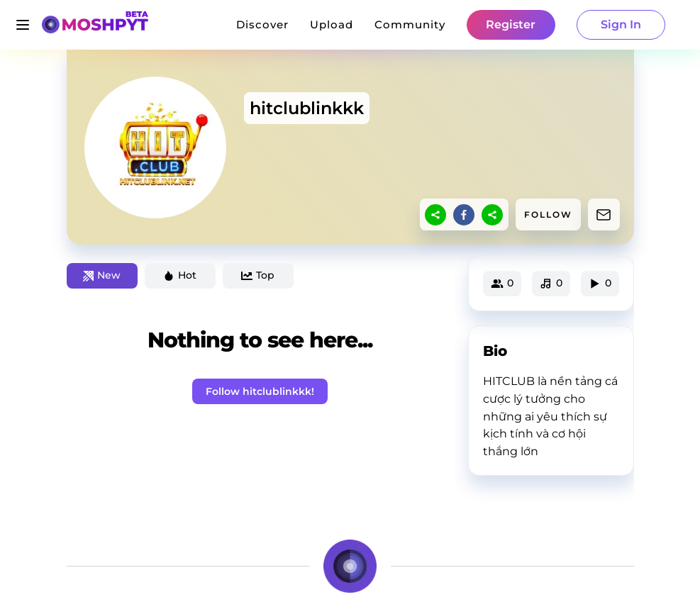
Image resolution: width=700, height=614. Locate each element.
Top (258, 275)
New (102, 275)
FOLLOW (548, 214)
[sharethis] (435, 215)
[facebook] (464, 215)
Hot (180, 275)
